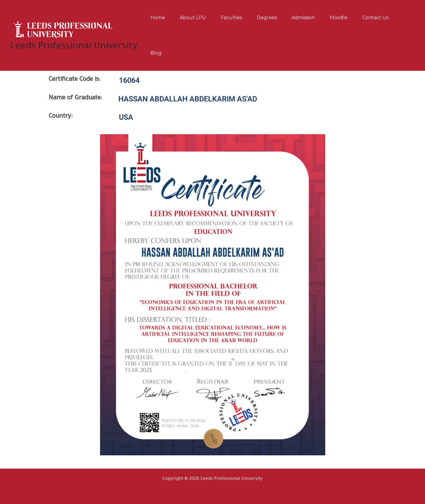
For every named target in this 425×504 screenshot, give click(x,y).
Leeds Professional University (74, 47)
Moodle (339, 18)
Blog (156, 53)
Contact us (375, 18)
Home (158, 18)
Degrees (267, 18)
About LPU (193, 18)
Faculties (231, 18)
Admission (303, 18)
